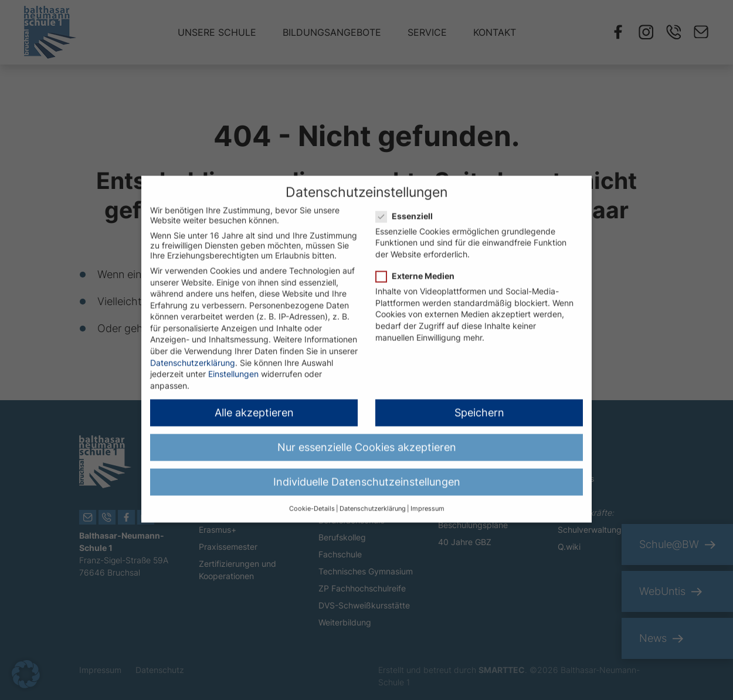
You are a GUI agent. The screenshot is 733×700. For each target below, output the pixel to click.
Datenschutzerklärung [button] (373, 498)
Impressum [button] (427, 498)
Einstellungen (233, 363)
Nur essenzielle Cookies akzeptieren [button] (367, 436)
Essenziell (408, 205)
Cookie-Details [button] (312, 498)
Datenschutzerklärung (193, 352)
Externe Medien (419, 265)
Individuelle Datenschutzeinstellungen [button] (367, 471)
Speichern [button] (479, 402)
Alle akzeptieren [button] (254, 402)
